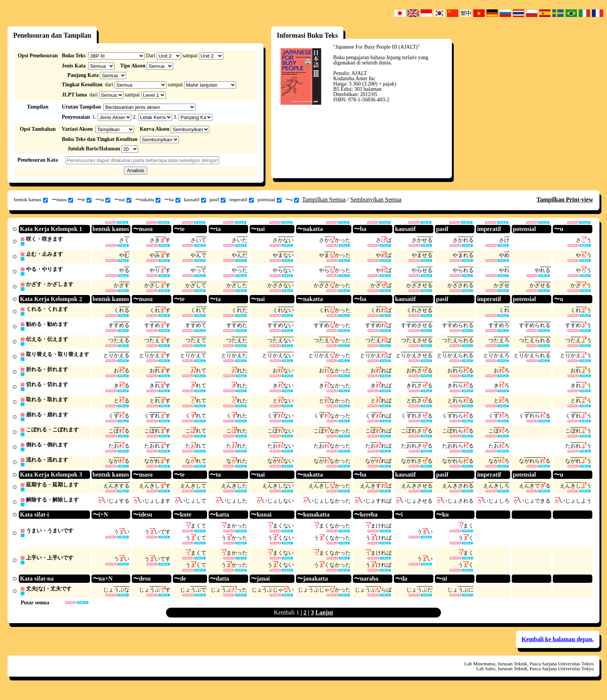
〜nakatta (148, 200)
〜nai (123, 200)
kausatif (195, 200)
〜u (292, 200)
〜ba (172, 200)
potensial (270, 200)
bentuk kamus (31, 200)
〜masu (62, 200)
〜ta (103, 200)
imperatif (242, 200)
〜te (84, 200)
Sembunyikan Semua (376, 199)
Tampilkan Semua (324, 199)
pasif (218, 200)
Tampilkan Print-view (565, 199)
